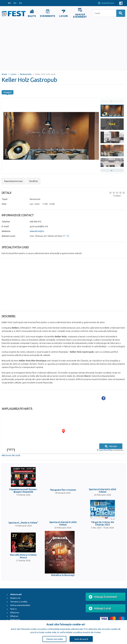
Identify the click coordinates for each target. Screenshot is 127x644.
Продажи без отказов (63, 490)
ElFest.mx (15, 613)
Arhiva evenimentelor (20, 605)
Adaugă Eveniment (103, 597)
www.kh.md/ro (37, 231)
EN (20, 3)
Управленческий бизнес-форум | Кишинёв (23, 491)
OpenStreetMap (106, 450)
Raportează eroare (13, 181)
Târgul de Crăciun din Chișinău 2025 (103, 523)
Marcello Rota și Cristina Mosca (23, 556)
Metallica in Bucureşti (63, 575)
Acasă (4, 74)
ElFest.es (14, 616)
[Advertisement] (63, 45)
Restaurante (26, 74)
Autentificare (106, 3)
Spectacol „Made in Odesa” (23, 523)
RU (15, 3)
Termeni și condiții (19, 602)
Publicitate (15, 620)
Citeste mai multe (54, 639)
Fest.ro (13, 609)
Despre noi (15, 598)
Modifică (33, 181)
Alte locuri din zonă (11, 455)
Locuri (13, 74)
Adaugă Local (100, 609)
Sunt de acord (81, 639)
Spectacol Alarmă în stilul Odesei (102, 491)
